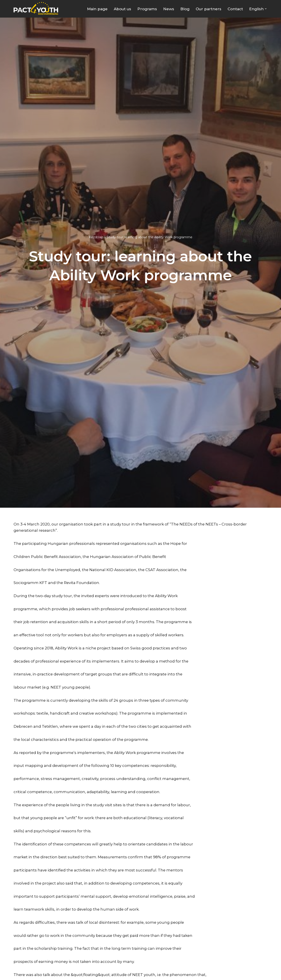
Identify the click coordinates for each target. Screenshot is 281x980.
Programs (147, 9)
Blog (185, 9)
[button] (266, 9)
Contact (235, 9)
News (169, 9)
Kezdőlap (96, 237)
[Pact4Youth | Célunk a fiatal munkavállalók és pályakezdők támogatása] (37, 8)
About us (122, 9)
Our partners (209, 9)
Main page (97, 9)
